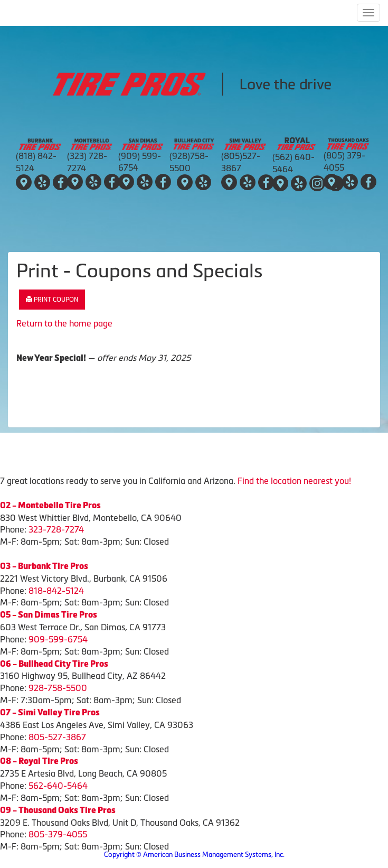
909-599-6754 (58, 639)
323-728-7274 (56, 529)
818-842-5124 (56, 591)
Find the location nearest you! (294, 481)
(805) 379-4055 (344, 161)
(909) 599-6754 (140, 162)
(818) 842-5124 (36, 162)
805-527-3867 (57, 737)
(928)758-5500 (189, 162)
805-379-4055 (58, 834)
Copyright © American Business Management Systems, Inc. (194, 855)
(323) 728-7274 (87, 162)
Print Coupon (52, 300)
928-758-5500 (58, 688)
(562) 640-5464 (294, 163)
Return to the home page (64, 323)
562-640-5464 (58, 786)
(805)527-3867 (241, 162)
